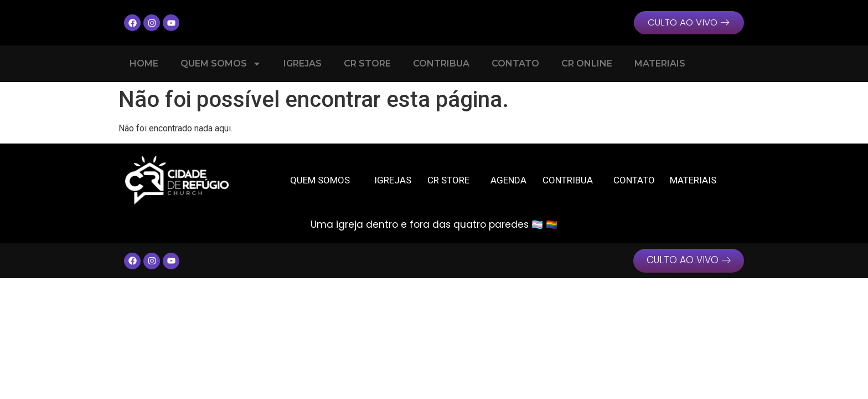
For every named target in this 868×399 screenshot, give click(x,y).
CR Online (587, 64)
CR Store (367, 64)
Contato (515, 64)
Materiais (660, 64)
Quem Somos (221, 64)
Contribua (441, 64)
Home (144, 64)
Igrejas (303, 64)
